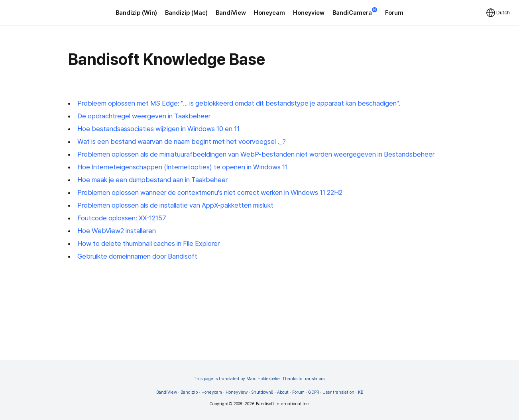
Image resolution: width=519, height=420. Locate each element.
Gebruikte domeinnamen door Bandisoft (137, 256)
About (283, 392)
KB (361, 392)
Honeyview (309, 13)
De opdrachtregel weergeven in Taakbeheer (144, 116)
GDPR (314, 392)
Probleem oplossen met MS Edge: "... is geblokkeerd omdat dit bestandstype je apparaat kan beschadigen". (239, 103)
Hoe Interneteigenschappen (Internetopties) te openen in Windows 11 (183, 167)
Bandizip (189, 392)
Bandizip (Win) (136, 13)
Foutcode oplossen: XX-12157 (122, 218)
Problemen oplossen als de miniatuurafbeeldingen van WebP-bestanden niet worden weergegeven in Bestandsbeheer (256, 154)
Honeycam (269, 13)
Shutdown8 (262, 392)
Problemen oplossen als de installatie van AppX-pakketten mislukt (175, 205)
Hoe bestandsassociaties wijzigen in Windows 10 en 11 (158, 129)
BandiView (231, 13)
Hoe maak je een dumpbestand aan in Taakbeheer (152, 180)
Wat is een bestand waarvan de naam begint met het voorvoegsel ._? (182, 141)
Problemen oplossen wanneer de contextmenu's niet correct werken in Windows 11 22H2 (210, 192)
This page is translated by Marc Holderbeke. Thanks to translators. (260, 379)
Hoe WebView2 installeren (117, 231)
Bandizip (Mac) (186, 13)
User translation (338, 392)
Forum (394, 13)
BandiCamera (355, 12)
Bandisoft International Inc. (283, 404)
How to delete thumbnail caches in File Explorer (148, 243)
